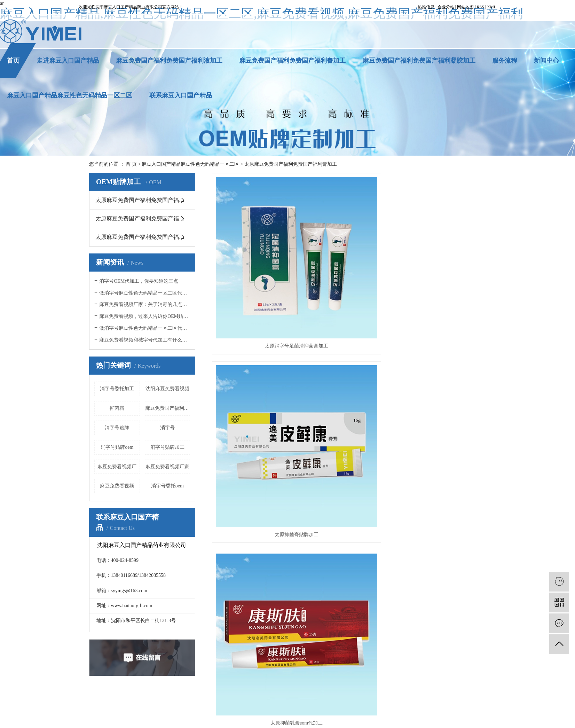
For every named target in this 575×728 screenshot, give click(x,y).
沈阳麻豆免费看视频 (167, 389)
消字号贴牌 (117, 428)
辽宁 (238, 722)
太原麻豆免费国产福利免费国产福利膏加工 (291, 164)
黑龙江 (252, 722)
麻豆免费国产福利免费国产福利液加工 (169, 61)
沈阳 (362, 722)
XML (492, 7)
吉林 (265, 722)
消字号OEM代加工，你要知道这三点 (139, 281)
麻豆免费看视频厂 (117, 467)
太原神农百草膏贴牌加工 (349, 367)
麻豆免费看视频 (117, 486)
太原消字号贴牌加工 (339, 706)
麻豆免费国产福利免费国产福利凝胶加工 (419, 61)
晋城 (276, 722)
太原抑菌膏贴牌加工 (349, 262)
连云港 (316, 722)
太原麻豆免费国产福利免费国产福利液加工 (145, 237)
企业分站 (446, 7)
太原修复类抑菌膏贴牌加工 (443, 472)
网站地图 (465, 7)
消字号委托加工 (117, 389)
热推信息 (426, 7)
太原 (330, 722)
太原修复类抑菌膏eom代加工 (349, 472)
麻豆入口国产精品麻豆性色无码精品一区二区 (70, 95)
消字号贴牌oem (117, 447)
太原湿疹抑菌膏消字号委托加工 (443, 367)
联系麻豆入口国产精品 (181, 95)
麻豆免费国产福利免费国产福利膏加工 (292, 61)
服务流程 (505, 61)
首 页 (131, 164)
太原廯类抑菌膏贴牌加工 (255, 367)
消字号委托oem (167, 486)
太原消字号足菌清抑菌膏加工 (255, 262)
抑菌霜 (117, 408)
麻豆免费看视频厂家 (167, 467)
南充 (287, 722)
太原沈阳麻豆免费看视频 (290, 706)
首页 (13, 61)
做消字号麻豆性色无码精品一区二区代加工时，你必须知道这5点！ (145, 328)
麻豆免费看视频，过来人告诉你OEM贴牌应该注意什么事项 (145, 316)
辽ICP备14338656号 (275, 714)
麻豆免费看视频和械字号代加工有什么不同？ (145, 340)
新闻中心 (546, 61)
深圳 (352, 722)
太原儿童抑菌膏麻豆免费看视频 (255, 472)
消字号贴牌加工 (167, 447)
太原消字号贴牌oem (384, 706)
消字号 (167, 428)
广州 (340, 722)
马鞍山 (300, 722)
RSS (481, 7)
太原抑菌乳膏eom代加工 (443, 262)
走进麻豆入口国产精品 (68, 61)
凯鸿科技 (331, 714)
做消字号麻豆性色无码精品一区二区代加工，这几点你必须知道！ (145, 293)
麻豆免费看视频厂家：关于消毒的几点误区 (145, 304)
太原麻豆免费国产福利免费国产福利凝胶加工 (145, 218)
